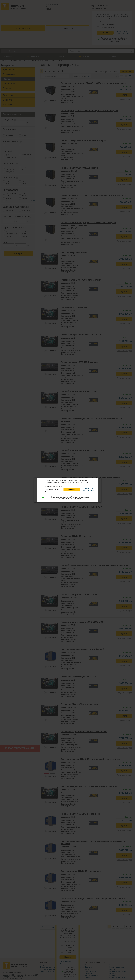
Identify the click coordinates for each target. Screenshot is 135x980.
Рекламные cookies (52, 489)
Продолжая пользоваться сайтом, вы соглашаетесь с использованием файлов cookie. (70, 498)
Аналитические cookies (53, 486)
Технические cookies (52, 492)
